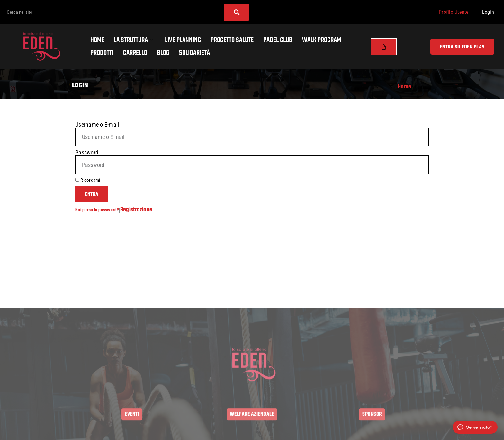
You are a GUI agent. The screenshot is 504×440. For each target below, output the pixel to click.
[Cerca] (236, 12)
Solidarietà (194, 53)
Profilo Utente (454, 12)
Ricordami (88, 180)
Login (488, 12)
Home (97, 40)
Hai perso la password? (97, 210)
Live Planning (183, 40)
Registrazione (136, 210)
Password (87, 153)
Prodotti (102, 53)
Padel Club (278, 40)
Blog (163, 53)
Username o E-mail (97, 125)
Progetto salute (232, 40)
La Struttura (134, 40)
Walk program (322, 40)
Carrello (135, 53)
